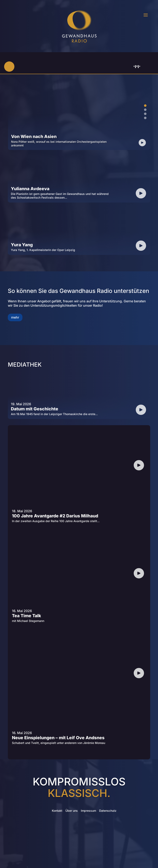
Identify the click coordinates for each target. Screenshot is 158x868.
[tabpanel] (79, 114)
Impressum (88, 811)
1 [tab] (145, 106)
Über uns (72, 811)
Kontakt (57, 811)
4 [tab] (145, 118)
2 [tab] (145, 110)
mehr (15, 317)
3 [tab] (145, 114)
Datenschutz (108, 811)
